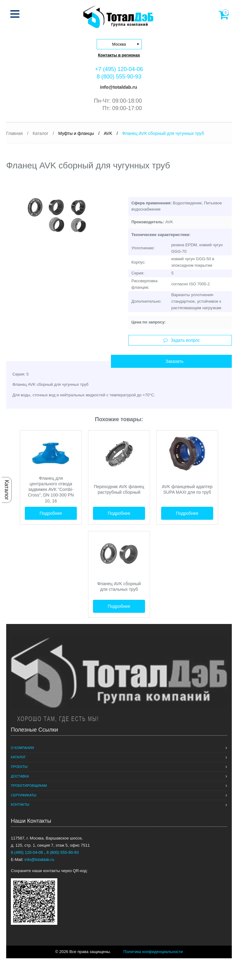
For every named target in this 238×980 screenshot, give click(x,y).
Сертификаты (24, 795)
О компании (22, 748)
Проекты (19, 767)
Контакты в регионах (119, 55)
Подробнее (51, 513)
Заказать (174, 361)
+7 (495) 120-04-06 (119, 69)
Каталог (7, 490)
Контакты (20, 804)
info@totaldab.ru (118, 87)
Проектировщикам (29, 786)
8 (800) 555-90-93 (119, 77)
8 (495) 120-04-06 (28, 852)
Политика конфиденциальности (153, 952)
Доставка (20, 776)
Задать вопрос (182, 340)
